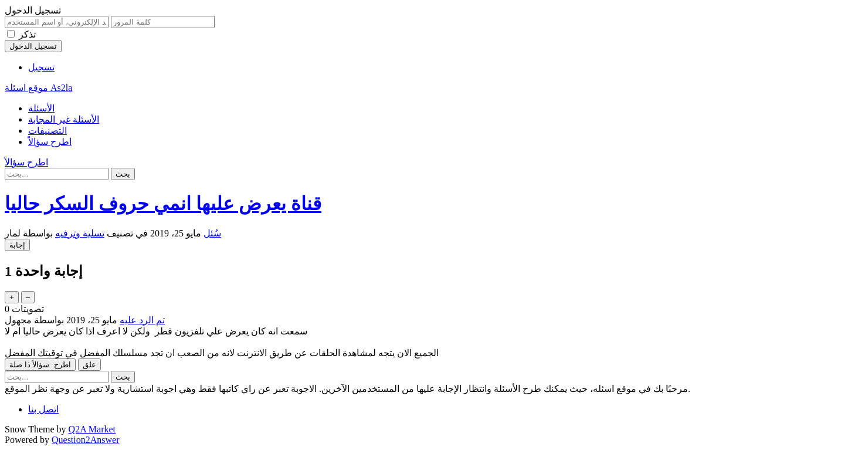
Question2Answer (86, 440)
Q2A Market (92, 429)
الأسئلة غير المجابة (64, 119)
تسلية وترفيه (80, 233)
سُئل (212, 233)
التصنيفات (48, 131)
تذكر (27, 34)
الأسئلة (41, 108)
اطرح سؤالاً (50, 142)
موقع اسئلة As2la (38, 88)
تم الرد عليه (142, 320)
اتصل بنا (43, 409)
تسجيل (41, 67)
